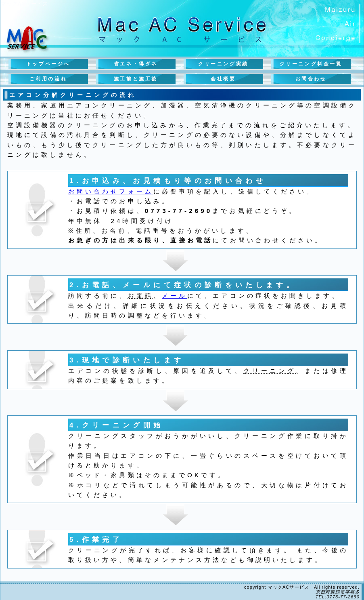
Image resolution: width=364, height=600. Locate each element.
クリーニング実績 (223, 64)
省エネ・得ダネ (136, 64)
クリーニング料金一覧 (311, 64)
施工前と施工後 (136, 79)
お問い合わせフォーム (111, 191)
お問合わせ (311, 79)
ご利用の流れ (48, 79)
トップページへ (48, 64)
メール (175, 296)
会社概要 (223, 79)
